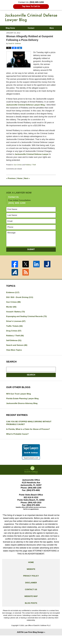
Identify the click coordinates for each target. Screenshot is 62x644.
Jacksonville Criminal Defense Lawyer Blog (31, 18)
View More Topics (14, 355)
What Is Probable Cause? (18, 440)
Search (31, 380)
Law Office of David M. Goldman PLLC (38, 634)
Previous (11, 181)
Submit (31, 252)
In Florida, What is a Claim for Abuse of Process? (29, 435)
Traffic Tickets (15, 330)
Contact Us (31, 597)
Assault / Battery (16, 315)
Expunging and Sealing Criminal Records (28, 320)
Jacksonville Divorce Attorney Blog (23, 409)
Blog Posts (31, 611)
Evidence (13, 295)
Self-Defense (14, 345)
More (52, 28)
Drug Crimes (14, 335)
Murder (12, 310)
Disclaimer (31, 590)
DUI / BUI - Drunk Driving (20, 300)
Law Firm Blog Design (30, 641)
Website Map (31, 604)
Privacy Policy (31, 583)
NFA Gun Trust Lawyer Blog (19, 399)
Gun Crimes (18, 168)
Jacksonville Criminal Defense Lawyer (33, 157)
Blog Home (10, 28)
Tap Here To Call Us (31, 6)
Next (28, 181)
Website (31, 576)
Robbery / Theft (31, 168)
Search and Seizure (17, 350)
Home (21, 181)
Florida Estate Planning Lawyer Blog (23, 404)
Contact (31, 28)
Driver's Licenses (16, 325)
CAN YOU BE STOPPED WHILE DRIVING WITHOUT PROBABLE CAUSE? (30, 428)
